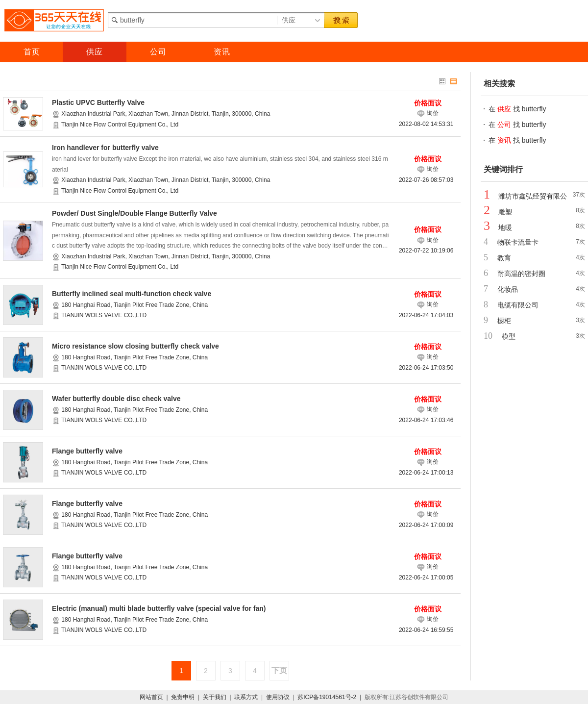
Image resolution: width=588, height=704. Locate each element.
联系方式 (246, 697)
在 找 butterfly (517, 109)
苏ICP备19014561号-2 (327, 697)
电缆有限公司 (518, 305)
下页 (279, 670)
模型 (509, 336)
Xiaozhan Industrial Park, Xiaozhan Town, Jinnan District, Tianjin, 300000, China (165, 114)
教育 (504, 258)
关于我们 (215, 697)
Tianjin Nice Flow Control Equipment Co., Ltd (119, 125)
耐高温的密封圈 (521, 274)
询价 (428, 113)
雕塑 (505, 212)
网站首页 (151, 697)
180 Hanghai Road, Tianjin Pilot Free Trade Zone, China (134, 305)
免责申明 (183, 697)
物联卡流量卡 (518, 242)
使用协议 (278, 697)
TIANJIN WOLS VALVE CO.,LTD (103, 315)
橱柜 (504, 321)
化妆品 (508, 289)
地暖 (505, 227)
